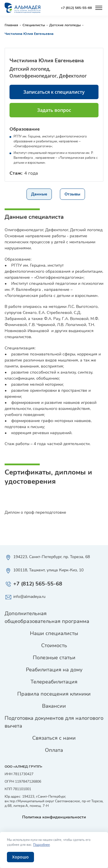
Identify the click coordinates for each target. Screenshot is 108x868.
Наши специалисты (54, 633)
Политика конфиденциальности (54, 817)
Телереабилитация (54, 682)
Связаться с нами (54, 738)
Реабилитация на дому (54, 670)
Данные (39, 194)
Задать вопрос (54, 110)
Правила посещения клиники (54, 694)
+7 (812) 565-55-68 (76, 8)
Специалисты (34, 25)
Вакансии (54, 706)
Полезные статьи (54, 658)
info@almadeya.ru (25, 597)
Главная (11, 25)
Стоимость (54, 645)
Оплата (54, 750)
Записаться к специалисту (54, 92)
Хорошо (20, 857)
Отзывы (72, 194)
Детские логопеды (65, 25)
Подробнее (41, 845)
